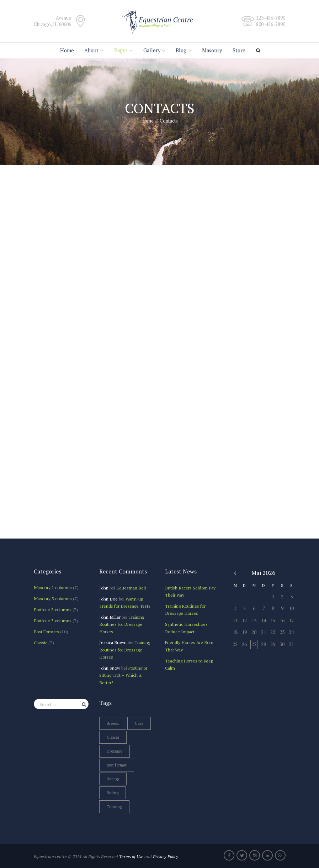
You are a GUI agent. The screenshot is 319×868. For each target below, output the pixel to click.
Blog (181, 50)
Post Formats (46, 631)
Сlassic (41, 643)
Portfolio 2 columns (53, 609)
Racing (113, 779)
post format (117, 765)
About (91, 50)
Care (139, 723)
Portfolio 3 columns (53, 620)
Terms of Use (131, 856)
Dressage (115, 751)
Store (239, 50)
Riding (113, 793)
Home (67, 50)
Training (114, 807)
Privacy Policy (166, 856)
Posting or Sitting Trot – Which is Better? (123, 675)
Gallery (152, 50)
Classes (113, 737)
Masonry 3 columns (53, 598)
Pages (121, 50)
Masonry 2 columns (53, 587)
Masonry (212, 50)
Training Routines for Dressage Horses (122, 624)
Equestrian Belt (131, 588)
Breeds (113, 723)
